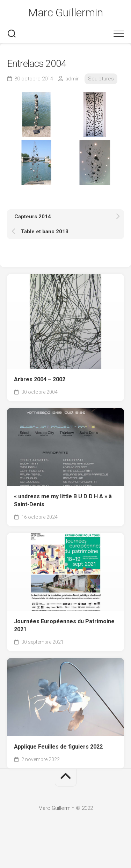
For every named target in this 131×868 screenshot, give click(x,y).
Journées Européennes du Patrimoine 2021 (64, 625)
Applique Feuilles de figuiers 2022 (59, 747)
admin (72, 79)
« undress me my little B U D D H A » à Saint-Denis (63, 500)
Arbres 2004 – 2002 (40, 379)
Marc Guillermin (65, 13)
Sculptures (101, 79)
